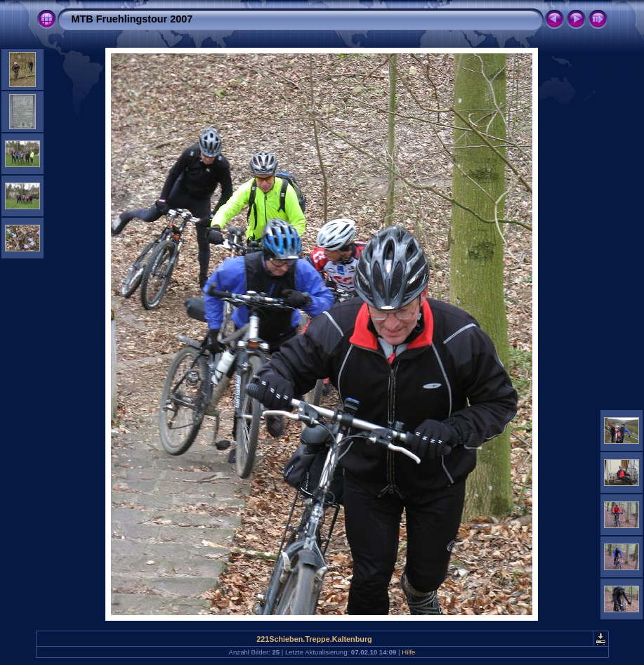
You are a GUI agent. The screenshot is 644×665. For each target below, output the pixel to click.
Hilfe (408, 652)
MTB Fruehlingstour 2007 (132, 19)
